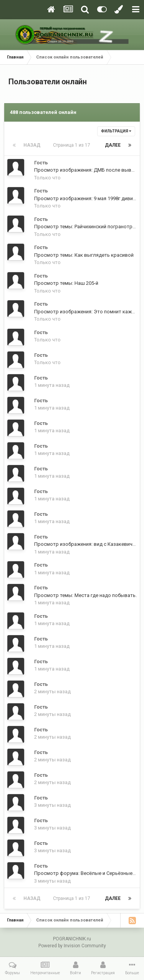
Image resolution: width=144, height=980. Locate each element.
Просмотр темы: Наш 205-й (66, 283)
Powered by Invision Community (72, 946)
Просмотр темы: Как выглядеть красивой (84, 255)
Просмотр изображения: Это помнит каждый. (88, 312)
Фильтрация (116, 131)
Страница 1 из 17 (73, 145)
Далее (113, 145)
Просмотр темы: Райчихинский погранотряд (86, 227)
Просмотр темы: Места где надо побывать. (85, 595)
